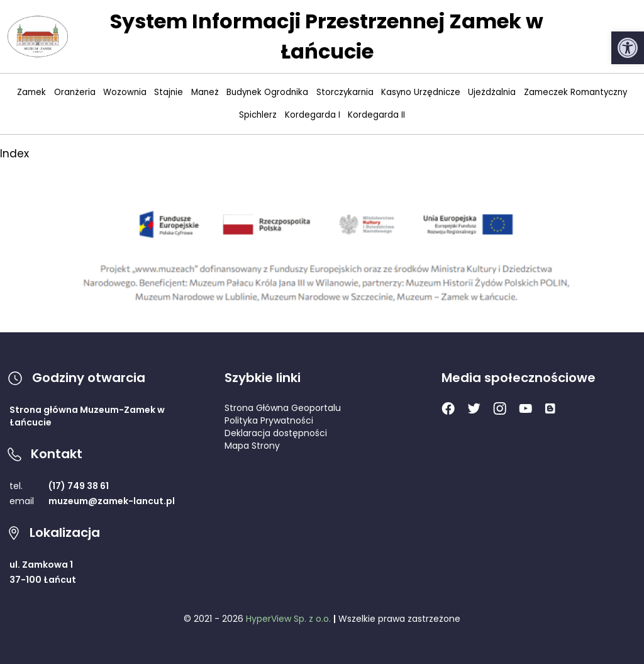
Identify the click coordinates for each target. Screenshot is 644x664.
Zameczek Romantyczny (575, 92)
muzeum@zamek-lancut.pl (112, 501)
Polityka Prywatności (269, 420)
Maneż (205, 92)
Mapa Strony (252, 446)
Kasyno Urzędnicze (421, 92)
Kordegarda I (313, 115)
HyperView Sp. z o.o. (288, 619)
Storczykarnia (345, 92)
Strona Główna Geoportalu (283, 408)
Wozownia (125, 92)
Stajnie (169, 92)
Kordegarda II (376, 115)
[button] (628, 48)
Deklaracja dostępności (276, 433)
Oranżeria (75, 92)
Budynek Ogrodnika (267, 92)
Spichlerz (258, 115)
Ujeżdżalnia (492, 92)
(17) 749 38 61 (79, 486)
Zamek (31, 92)
